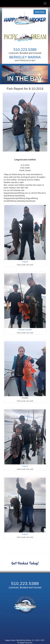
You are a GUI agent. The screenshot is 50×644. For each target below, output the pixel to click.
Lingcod (25, 263)
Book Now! (40, 12)
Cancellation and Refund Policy (25, 634)
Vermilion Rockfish (25, 331)
